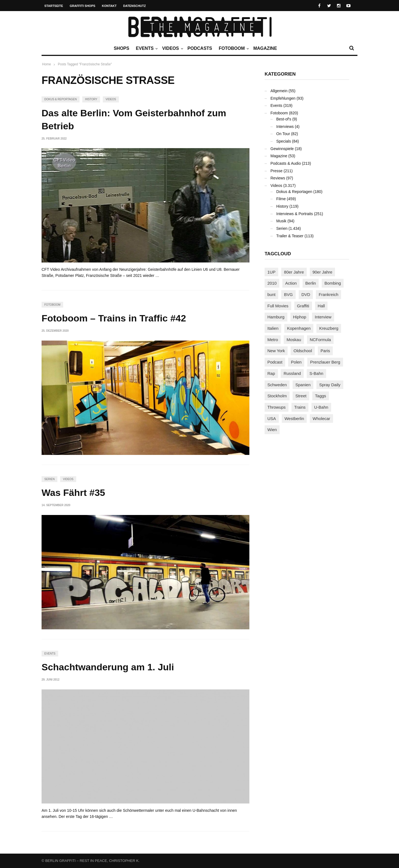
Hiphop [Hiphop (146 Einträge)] (300, 317)
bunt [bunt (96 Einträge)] (271, 294)
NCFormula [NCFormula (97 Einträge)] (320, 340)
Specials (284, 141)
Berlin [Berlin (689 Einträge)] (311, 283)
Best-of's (284, 119)
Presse (277, 171)
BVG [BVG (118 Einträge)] (288, 294)
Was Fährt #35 (73, 493)
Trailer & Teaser (290, 236)
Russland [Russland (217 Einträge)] (292, 373)
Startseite (54, 6)
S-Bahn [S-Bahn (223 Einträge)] (316, 373)
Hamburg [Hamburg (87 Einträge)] (276, 317)
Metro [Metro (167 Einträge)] (273, 340)
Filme (281, 199)
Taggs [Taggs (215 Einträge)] (321, 396)
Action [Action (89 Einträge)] (291, 283)
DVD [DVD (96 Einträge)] (306, 294)
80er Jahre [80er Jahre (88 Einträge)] (294, 272)
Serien (49, 479)
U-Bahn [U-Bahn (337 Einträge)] (321, 407)
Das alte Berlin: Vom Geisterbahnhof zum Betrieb (134, 120)
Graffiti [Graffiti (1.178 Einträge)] (303, 306)
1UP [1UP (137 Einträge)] (271, 272)
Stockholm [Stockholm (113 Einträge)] (277, 396)
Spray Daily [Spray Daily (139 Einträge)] (330, 385)
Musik (281, 221)
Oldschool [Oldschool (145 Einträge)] (303, 351)
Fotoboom (233, 48)
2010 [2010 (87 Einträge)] (272, 283)
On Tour (283, 134)
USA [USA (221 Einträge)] (272, 418)
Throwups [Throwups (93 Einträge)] (277, 407)
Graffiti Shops (83, 6)
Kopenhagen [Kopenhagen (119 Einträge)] (299, 328)
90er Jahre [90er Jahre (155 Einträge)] (323, 272)
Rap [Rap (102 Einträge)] (271, 373)
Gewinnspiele (282, 149)
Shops (121, 48)
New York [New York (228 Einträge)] (276, 351)
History (91, 99)
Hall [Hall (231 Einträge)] (321, 306)
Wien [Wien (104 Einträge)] (272, 430)
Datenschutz (135, 6)
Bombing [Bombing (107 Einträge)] (333, 283)
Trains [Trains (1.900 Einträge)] (300, 407)
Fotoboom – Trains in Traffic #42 (114, 318)
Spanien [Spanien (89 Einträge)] (303, 385)
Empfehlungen (283, 98)
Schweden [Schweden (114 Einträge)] (277, 385)
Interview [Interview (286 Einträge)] (323, 317)
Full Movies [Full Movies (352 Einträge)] (278, 306)
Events (146, 48)
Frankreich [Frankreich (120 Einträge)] (328, 294)
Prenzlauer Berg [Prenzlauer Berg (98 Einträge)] (325, 362)
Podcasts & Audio (286, 163)
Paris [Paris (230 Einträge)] (325, 351)
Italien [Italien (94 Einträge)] (273, 328)
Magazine (265, 48)
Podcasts (200, 48)
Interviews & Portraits (295, 214)
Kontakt (109, 6)
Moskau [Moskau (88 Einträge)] (294, 340)
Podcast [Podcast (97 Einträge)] (275, 362)
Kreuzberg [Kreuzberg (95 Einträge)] (329, 328)
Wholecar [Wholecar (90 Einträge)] (321, 418)
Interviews (285, 127)
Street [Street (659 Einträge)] (301, 396)
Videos (172, 48)
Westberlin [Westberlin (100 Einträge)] (294, 418)
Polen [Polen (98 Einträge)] (296, 362)
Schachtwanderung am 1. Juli (108, 667)
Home (47, 64)
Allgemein (279, 91)
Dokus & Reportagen (61, 99)
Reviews (278, 178)
